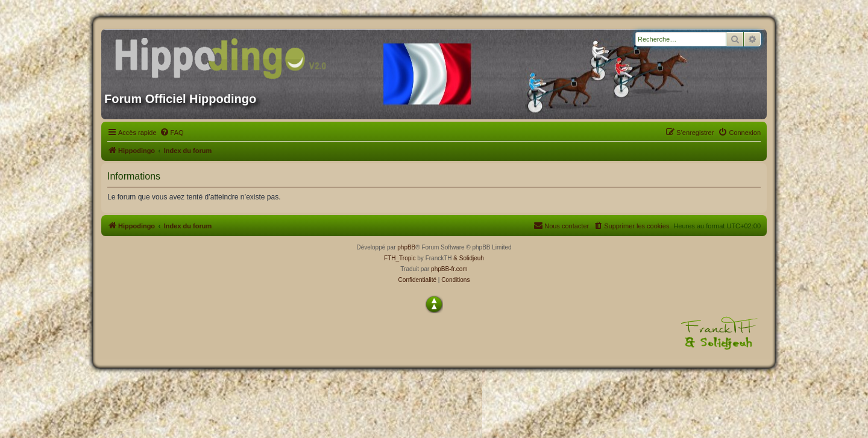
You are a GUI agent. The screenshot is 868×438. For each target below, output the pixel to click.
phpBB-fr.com (449, 269)
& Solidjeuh (469, 258)
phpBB (406, 247)
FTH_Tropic (400, 258)
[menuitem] (172, 133)
